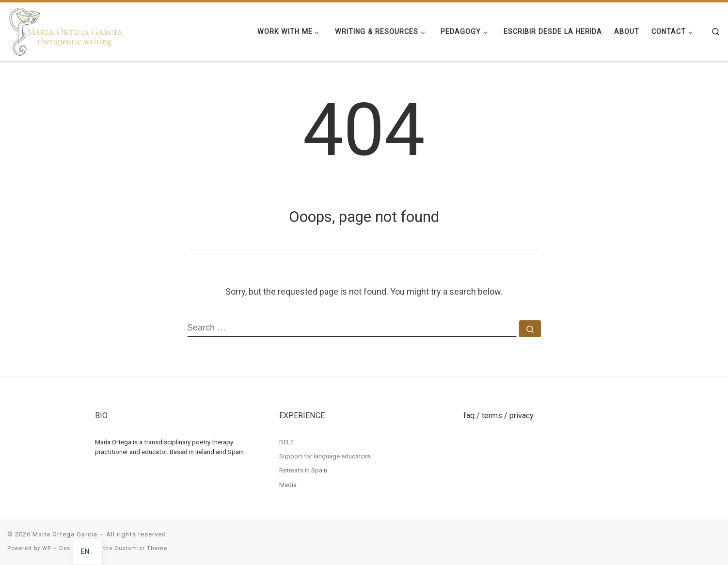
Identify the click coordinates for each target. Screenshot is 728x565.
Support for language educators (325, 456)
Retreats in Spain (303, 470)
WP (47, 548)
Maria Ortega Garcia (65, 534)
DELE (286, 441)
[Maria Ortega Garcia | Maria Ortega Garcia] (66, 31)
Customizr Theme (141, 548)
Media (288, 485)
